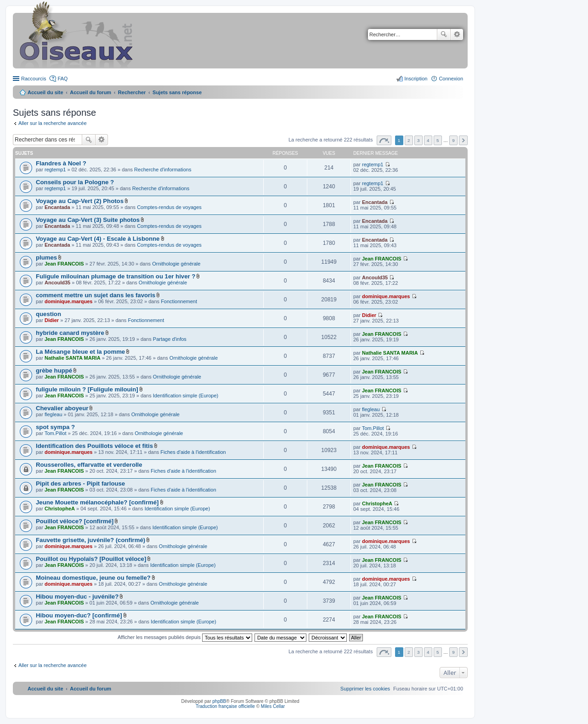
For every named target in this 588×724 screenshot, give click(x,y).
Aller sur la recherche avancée (53, 123)
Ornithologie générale (176, 264)
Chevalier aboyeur (62, 408)
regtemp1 (55, 170)
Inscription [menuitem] (416, 79)
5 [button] (438, 140)
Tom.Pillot (56, 433)
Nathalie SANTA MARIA (73, 358)
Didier (52, 320)
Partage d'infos (170, 339)
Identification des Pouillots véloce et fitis (94, 446)
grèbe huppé (54, 370)
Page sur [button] (384, 140)
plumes (46, 257)
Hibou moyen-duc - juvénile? (77, 597)
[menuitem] (365, 689)
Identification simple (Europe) (186, 396)
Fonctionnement (179, 301)
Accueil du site (45, 92)
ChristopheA (60, 509)
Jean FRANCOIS (64, 264)
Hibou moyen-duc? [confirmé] (79, 615)
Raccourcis (34, 79)
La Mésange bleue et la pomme (80, 352)
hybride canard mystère (70, 333)
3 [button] (418, 140)
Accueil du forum (90, 92)
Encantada (57, 207)
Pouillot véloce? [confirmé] (75, 521)
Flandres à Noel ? (61, 163)
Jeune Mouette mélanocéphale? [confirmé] (97, 502)
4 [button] (428, 140)
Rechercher (444, 34)
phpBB (219, 701)
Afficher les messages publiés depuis (185, 637)
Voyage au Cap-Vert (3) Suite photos (88, 220)
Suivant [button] (463, 140)
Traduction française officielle (225, 706)
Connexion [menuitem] (451, 79)
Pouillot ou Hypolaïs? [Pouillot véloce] (91, 559)
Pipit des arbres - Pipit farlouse (80, 484)
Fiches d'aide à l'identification (193, 452)
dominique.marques (69, 301)
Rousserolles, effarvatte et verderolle (89, 465)
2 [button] (409, 140)
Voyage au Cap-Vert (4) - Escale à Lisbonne (98, 239)
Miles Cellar (273, 706)
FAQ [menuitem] (62, 79)
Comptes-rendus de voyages (169, 207)
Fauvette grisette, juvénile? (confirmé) (90, 540)
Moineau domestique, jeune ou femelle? (93, 578)
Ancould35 (57, 283)
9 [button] (453, 140)
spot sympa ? (55, 427)
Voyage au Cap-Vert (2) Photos (80, 201)
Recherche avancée (457, 34)
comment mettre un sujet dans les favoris (96, 295)
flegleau (54, 414)
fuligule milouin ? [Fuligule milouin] (87, 389)
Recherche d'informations (163, 170)
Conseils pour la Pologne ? (75, 182)
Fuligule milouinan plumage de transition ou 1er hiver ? (116, 276)
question (48, 314)
